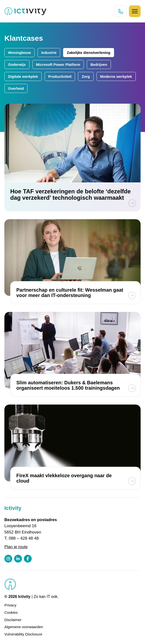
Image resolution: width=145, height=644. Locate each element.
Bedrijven (99, 64)
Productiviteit (60, 76)
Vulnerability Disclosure (23, 634)
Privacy (10, 605)
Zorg (86, 76)
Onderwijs (17, 64)
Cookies (11, 612)
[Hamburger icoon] (135, 11)
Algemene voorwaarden (24, 627)
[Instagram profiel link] (8, 559)
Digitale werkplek (23, 76)
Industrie (49, 53)
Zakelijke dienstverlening (88, 53)
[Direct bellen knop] (121, 11)
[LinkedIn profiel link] (18, 559)
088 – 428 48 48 (24, 538)
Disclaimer (13, 620)
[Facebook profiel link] (28, 559)
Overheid (16, 88)
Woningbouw (19, 53)
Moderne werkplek (116, 76)
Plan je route (16, 547)
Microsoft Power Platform (58, 64)
